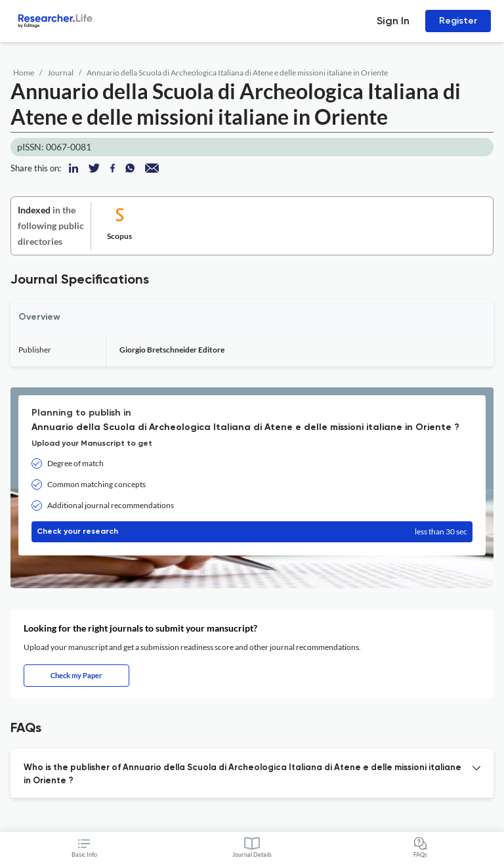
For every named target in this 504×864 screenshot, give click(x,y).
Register (458, 21)
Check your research (252, 532)
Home (24, 73)
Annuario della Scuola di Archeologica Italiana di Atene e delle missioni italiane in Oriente (237, 73)
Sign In (393, 21)
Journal (60, 73)
